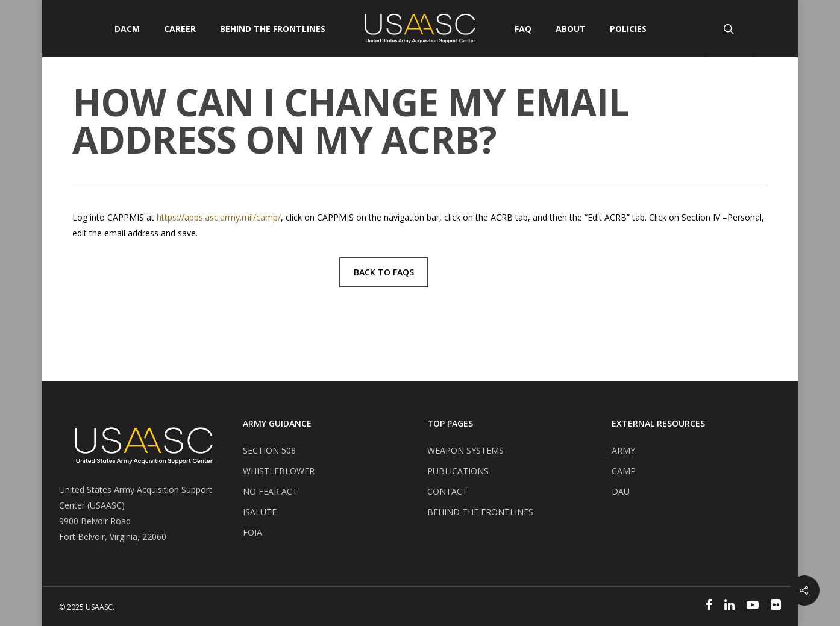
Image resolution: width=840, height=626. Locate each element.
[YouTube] (753, 606)
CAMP (624, 471)
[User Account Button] (775, 29)
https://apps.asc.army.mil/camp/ (219, 217)
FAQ (523, 29)
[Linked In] (729, 606)
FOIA (252, 532)
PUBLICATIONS (458, 471)
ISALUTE (260, 512)
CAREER (180, 29)
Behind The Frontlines (273, 29)
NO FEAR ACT (270, 491)
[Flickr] (776, 606)
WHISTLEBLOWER (279, 471)
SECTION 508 (269, 450)
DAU (621, 491)
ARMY (623, 450)
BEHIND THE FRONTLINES (480, 512)
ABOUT (571, 29)
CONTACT (447, 491)
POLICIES (628, 29)
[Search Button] (730, 29)
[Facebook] (709, 606)
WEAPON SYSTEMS (465, 450)
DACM (127, 29)
